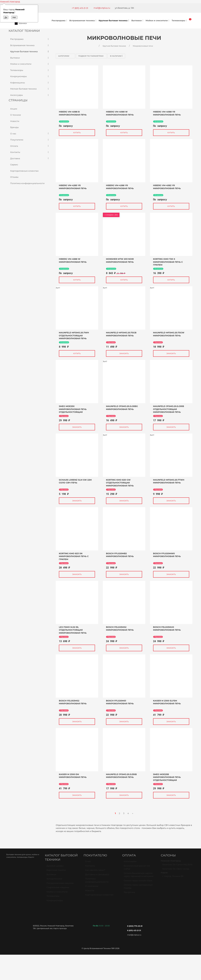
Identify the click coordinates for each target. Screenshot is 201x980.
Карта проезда (60, 928)
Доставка (30, 159)
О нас (30, 134)
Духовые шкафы (55, 867)
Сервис (14, 165)
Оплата (30, 146)
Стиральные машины (58, 889)
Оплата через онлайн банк (138, 882)
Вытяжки (138, 20)
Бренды (14, 127)
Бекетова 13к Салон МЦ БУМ (177, 866)
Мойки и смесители (158, 20)
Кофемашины (30, 83)
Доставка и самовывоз (97, 876)
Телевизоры (180, 20)
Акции (14, 109)
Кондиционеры (30, 76)
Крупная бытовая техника (114, 20)
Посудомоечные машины (60, 884)
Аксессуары (30, 95)
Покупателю (30, 140)
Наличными (130, 863)
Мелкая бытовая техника (30, 89)
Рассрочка (129, 893)
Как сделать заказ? (95, 871)
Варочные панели (56, 871)
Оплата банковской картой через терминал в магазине (139, 876)
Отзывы (14, 177)
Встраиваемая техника (83, 20)
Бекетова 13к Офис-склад (176, 870)
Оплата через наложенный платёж (138, 888)
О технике (16, 115)
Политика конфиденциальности (27, 183)
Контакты (30, 152)
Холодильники (54, 880)
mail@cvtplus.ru (102, 8)
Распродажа (60, 20)
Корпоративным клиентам (24, 171)
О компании (92, 887)
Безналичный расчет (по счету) (137, 869)
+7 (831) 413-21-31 (80, 8)
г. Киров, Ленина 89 (173, 877)
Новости (15, 121)
